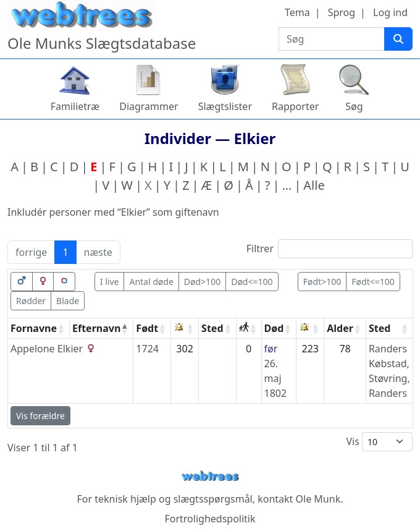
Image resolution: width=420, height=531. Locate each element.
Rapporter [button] (295, 106)
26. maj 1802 (276, 378)
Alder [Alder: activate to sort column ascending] (340, 328)
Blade (68, 301)
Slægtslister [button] (225, 106)
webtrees (210, 476)
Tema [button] (297, 12)
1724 (147, 349)
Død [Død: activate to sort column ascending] (274, 328)
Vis (379, 442)
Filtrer (330, 249)
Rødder (31, 301)
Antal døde (151, 282)
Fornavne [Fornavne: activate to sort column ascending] (34, 328)
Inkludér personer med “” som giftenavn (113, 212)
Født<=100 (373, 282)
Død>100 (202, 282)
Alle (314, 185)
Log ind (390, 12)
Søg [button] (354, 106)
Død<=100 (252, 282)
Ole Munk (318, 499)
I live (110, 282)
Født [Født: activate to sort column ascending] (147, 328)
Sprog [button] (342, 12)
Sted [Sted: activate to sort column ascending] (212, 328)
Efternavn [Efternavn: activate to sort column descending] (96, 328)
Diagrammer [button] (149, 106)
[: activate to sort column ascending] (185, 329)
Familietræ (75, 106)
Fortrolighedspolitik (210, 519)
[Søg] (398, 39)
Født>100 (322, 282)
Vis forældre (40, 416)
